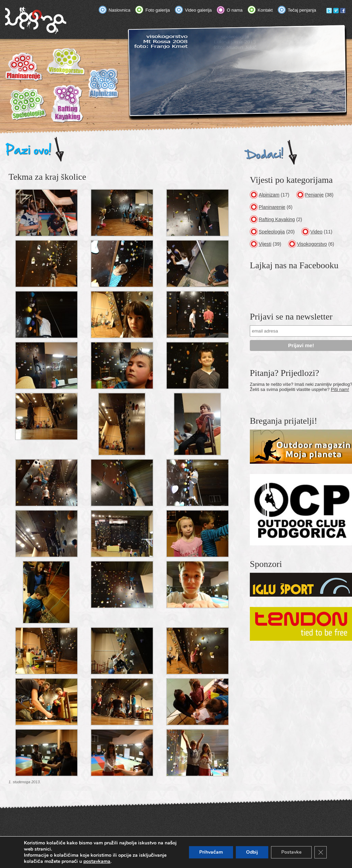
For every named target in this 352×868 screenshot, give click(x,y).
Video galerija (198, 10)
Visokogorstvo (312, 244)
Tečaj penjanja (302, 10)
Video (316, 232)
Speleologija (272, 232)
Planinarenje (272, 207)
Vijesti (265, 244)
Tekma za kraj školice (47, 177)
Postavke (291, 852)
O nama (235, 10)
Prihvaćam (211, 852)
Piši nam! (340, 389)
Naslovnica (120, 10)
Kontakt (265, 10)
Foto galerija (158, 10)
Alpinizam (269, 195)
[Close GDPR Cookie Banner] (321, 852)
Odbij (252, 852)
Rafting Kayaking (277, 219)
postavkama (97, 862)
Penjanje (315, 195)
